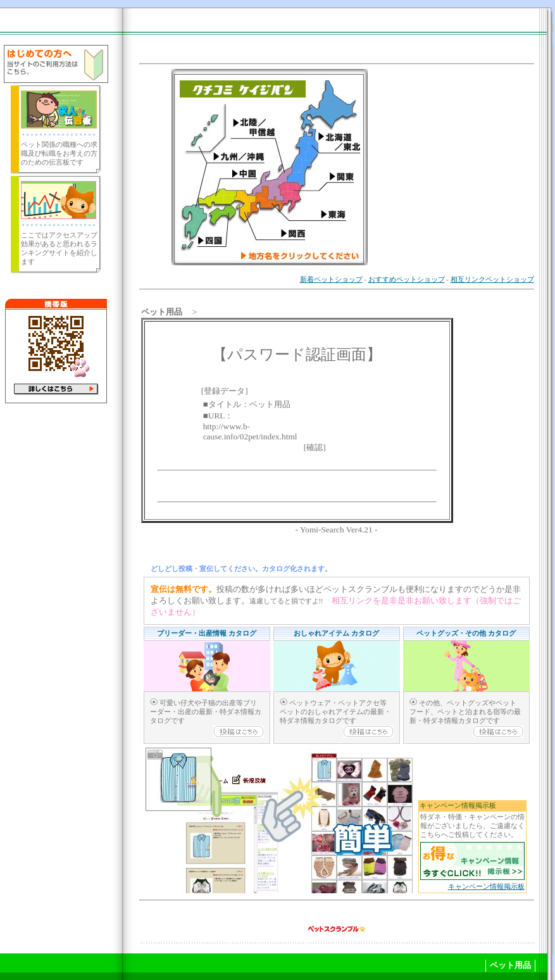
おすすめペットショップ (407, 280)
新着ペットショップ (331, 280)
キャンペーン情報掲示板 (486, 887)
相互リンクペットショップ (492, 280)
